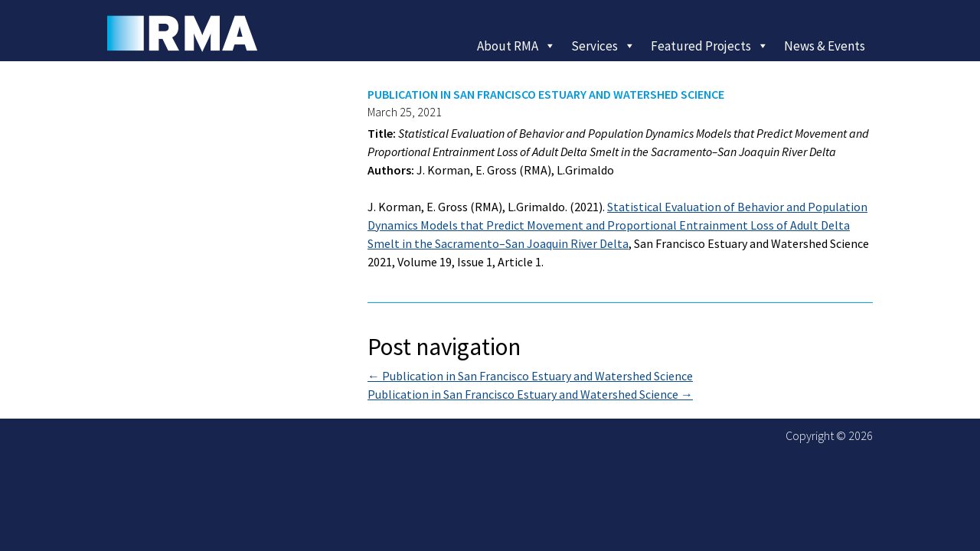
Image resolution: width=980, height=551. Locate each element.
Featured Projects (710, 46)
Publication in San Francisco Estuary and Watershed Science (530, 376)
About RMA (516, 46)
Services (603, 46)
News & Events (825, 46)
